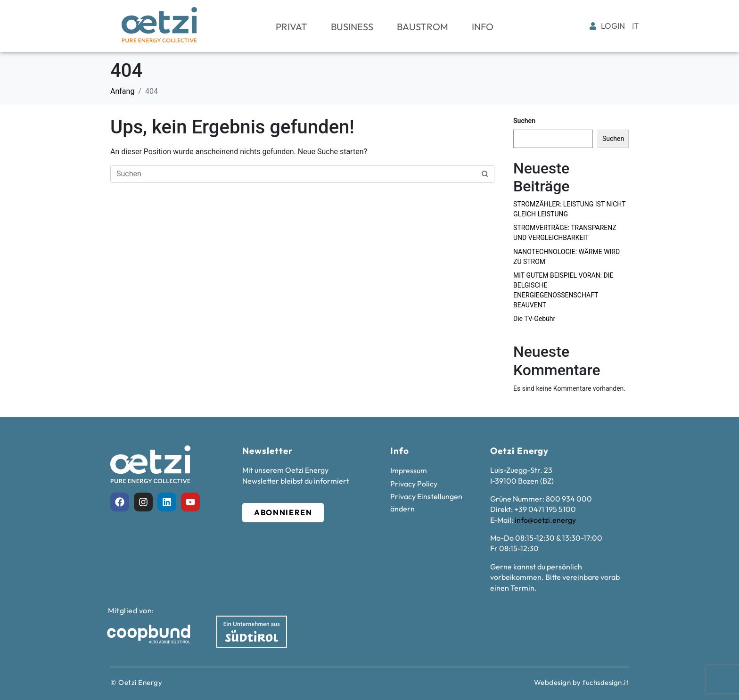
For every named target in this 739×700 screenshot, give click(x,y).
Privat (291, 27)
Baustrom (423, 27)
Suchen (524, 121)
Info (483, 27)
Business (352, 27)
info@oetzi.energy (545, 520)
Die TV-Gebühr (534, 319)
